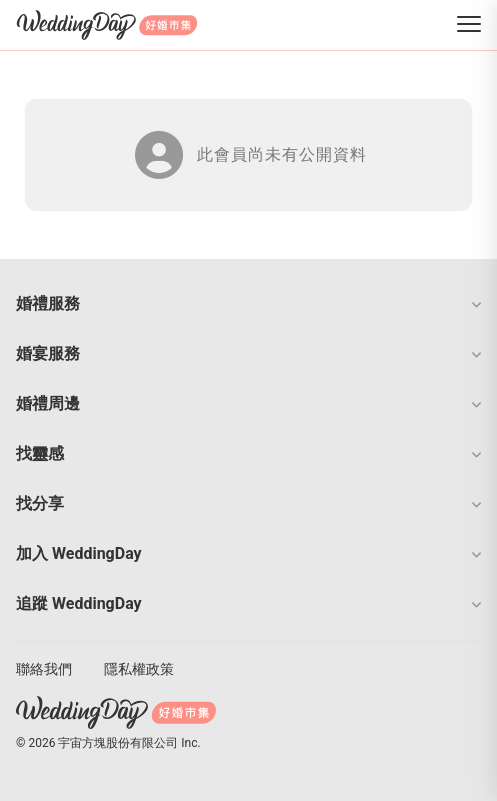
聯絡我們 (44, 669)
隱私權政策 (139, 669)
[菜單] (469, 25)
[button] (248, 304)
